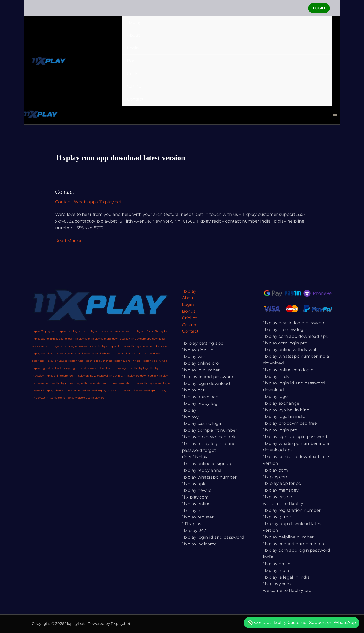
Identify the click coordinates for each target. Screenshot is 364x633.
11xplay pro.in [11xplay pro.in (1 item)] (117, 376)
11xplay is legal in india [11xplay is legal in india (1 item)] (98, 361)
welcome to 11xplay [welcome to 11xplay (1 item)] (62, 398)
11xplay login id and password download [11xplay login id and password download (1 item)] (87, 368)
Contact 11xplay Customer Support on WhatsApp (302, 623)
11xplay (134, 23)
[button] (319, 8)
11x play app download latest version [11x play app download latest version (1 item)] (108, 331)
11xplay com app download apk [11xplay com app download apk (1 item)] (111, 339)
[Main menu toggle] (335, 114)
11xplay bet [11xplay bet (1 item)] (162, 331)
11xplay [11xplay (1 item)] (36, 331)
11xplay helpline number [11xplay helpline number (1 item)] (127, 354)
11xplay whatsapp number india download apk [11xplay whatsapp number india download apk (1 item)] (127, 391)
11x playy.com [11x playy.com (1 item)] (40, 398)
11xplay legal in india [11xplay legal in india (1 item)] (155, 361)
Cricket (134, 74)
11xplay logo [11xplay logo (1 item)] (142, 368)
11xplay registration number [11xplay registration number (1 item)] (126, 383)
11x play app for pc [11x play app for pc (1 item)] (143, 331)
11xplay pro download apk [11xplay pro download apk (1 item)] (142, 376)
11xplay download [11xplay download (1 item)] (43, 354)
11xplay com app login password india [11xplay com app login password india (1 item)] (73, 346)
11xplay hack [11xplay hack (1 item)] (103, 354)
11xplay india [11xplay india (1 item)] (76, 361)
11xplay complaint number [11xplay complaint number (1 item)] (114, 346)
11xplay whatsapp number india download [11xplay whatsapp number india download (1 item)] (71, 391)
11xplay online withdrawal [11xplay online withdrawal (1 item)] (92, 376)
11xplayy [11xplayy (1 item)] (161, 391)
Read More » (68, 240)
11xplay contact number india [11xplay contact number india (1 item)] (149, 346)
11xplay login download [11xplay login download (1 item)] (46, 368)
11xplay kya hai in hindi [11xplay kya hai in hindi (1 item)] (127, 361)
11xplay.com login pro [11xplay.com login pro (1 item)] (71, 331)
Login (133, 48)
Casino (134, 86)
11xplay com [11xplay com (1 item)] (83, 339)
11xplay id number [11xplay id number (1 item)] (56, 361)
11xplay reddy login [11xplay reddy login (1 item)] (96, 383)
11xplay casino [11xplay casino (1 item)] (40, 339)
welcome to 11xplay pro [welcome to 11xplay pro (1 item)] (90, 398)
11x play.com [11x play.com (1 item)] (49, 331)
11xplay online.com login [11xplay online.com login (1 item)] (60, 376)
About (133, 35)
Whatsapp (85, 202)
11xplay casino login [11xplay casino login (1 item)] (62, 339)
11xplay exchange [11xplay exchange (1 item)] (65, 354)
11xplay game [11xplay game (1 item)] (86, 354)
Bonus (134, 61)
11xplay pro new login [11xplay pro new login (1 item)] (70, 383)
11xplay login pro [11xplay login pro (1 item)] (123, 368)
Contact (135, 99)
